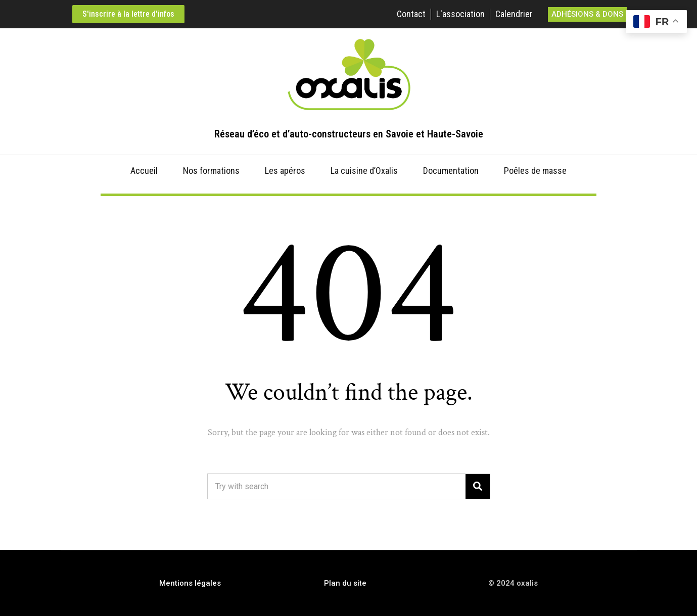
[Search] (478, 486)
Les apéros (285, 171)
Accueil (144, 171)
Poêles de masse (535, 171)
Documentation (451, 171)
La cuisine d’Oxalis (364, 171)
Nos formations (211, 171)
